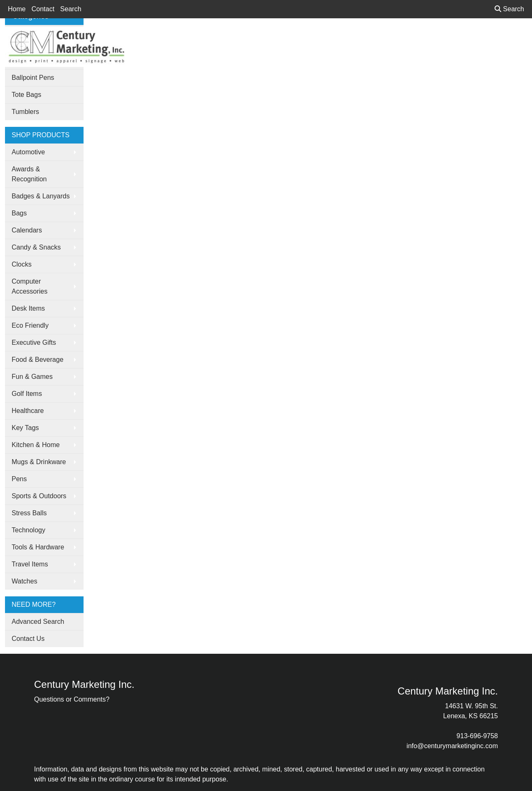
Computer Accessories (30, 286)
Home (17, 9)
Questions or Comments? (72, 699)
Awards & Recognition (29, 174)
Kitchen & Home (36, 445)
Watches (25, 581)
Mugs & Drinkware (39, 462)
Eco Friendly (30, 325)
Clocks (22, 264)
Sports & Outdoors (39, 496)
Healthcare (28, 411)
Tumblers (25, 112)
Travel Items (30, 564)
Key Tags (25, 428)
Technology (28, 530)
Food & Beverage (38, 360)
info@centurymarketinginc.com (452, 746)
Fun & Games (32, 377)
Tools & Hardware (38, 547)
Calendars (27, 230)
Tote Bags (26, 95)
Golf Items (27, 394)
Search (71, 9)
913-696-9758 (477, 736)
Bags (19, 213)
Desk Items (28, 308)
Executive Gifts (34, 342)
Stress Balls (29, 513)
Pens (19, 479)
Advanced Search (38, 622)
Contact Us (28, 639)
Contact (43, 9)
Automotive (28, 152)
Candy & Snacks (36, 247)
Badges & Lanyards (41, 196)
